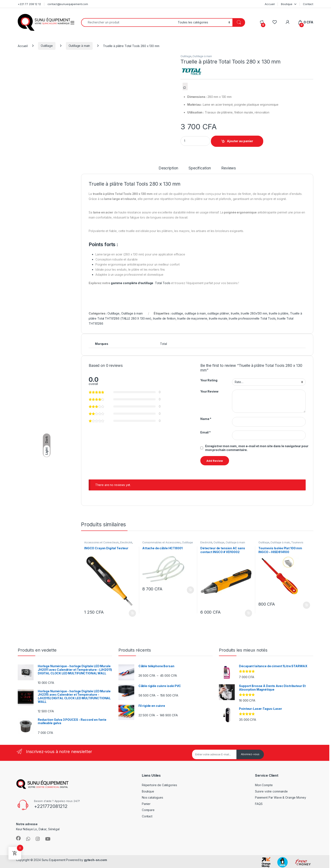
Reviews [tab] (229, 168)
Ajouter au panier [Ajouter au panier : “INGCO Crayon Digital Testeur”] (132, 613)
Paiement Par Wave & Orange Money (281, 797)
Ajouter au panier (240, 141)
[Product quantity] (195, 141)
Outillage (47, 46)
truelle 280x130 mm (254, 313)
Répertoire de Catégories (159, 785)
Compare (148, 810)
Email (206, 432)
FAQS (259, 804)
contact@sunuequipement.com (68, 4)
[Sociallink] (18, 838)
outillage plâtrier (218, 313)
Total (163, 344)
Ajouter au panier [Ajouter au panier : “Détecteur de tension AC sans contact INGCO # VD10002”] (248, 613)
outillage (177, 313)
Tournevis (297, 542)
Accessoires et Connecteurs (102, 542)
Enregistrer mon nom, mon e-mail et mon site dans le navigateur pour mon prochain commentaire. (257, 448)
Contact (308, 4)
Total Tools (163, 283)
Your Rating (209, 380)
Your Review (209, 391)
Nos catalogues (153, 797)
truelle (235, 313)
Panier (146, 804)
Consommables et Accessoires (161, 542)
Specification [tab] (200, 168)
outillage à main (195, 313)
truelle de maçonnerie (192, 318)
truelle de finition (164, 318)
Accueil (270, 4)
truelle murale (218, 318)
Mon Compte (264, 785)
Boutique (287, 4)
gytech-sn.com (96, 860)
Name (206, 419)
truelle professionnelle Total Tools (252, 318)
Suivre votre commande (271, 791)
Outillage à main (79, 46)
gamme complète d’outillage (132, 283)
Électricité (126, 542)
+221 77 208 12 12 (29, 4)
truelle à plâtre (279, 313)
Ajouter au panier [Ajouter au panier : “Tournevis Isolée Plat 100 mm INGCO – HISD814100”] (307, 605)
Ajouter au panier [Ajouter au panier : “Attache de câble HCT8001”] (190, 590)
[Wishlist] (275, 22)
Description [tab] (168, 168)
